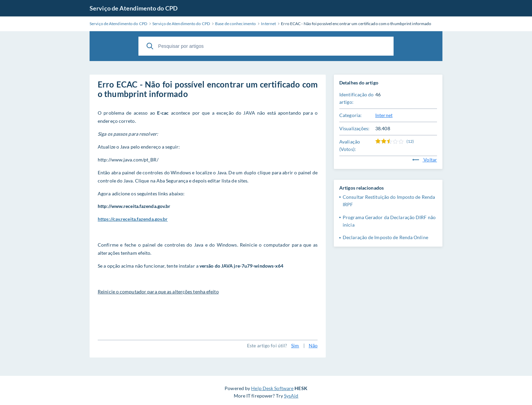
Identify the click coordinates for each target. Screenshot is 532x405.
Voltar (425, 160)
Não (313, 345)
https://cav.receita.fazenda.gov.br (133, 219)
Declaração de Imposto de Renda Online (385, 237)
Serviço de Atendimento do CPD (134, 8)
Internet (384, 115)
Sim (295, 345)
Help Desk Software (272, 388)
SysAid (291, 396)
